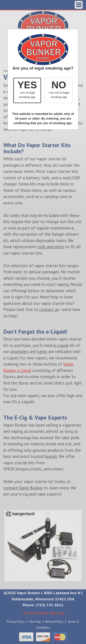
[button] (27, 90)
